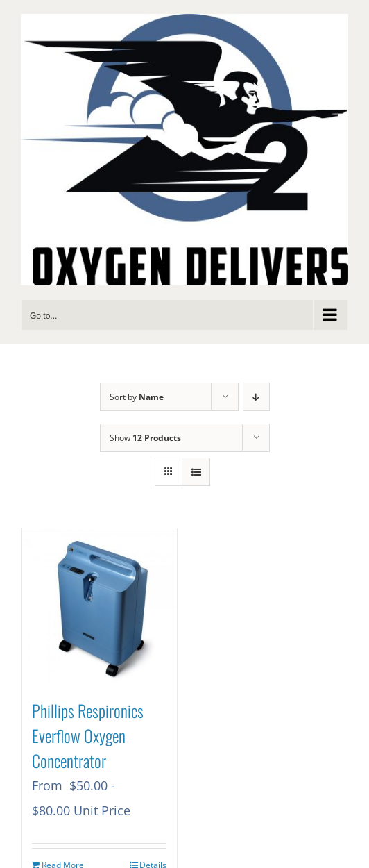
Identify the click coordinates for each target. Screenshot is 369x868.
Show (145, 438)
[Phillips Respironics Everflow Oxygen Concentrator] (99, 606)
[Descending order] (256, 397)
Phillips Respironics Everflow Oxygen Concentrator (88, 735)
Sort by (137, 397)
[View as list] (196, 472)
